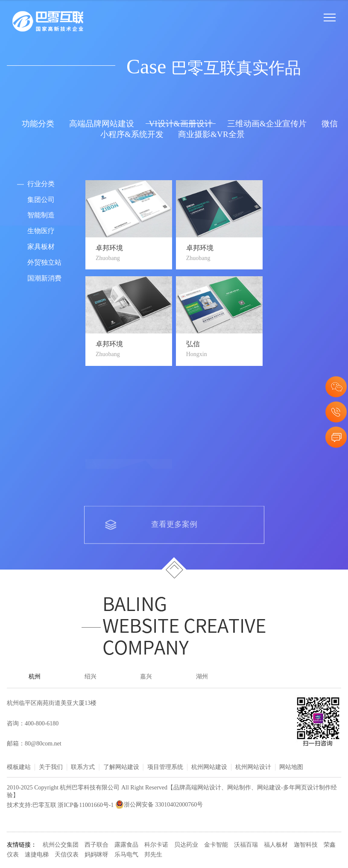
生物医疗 (41, 231)
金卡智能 (216, 845)
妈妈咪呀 (97, 855)
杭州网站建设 (209, 767)
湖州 (202, 677)
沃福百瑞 (246, 845)
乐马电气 (126, 855)
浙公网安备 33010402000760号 (159, 805)
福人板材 (276, 845)
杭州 (35, 677)
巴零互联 (44, 805)
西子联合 (97, 845)
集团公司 (41, 200)
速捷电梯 (37, 855)
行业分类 (41, 184)
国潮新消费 (44, 279)
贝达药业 (186, 845)
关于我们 (51, 767)
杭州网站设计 (253, 767)
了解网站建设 (121, 767)
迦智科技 (306, 845)
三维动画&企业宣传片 (267, 124)
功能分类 (38, 124)
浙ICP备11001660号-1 (86, 805)
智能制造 (41, 215)
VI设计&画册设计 (180, 124)
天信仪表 (67, 855)
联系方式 (83, 767)
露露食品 (126, 845)
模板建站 (19, 767)
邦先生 (153, 855)
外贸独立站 (44, 263)
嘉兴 (146, 677)
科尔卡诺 (156, 845)
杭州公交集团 (61, 845)
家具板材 (41, 247)
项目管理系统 (165, 767)
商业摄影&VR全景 (211, 135)
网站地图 (291, 767)
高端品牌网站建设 (102, 124)
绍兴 (91, 677)
